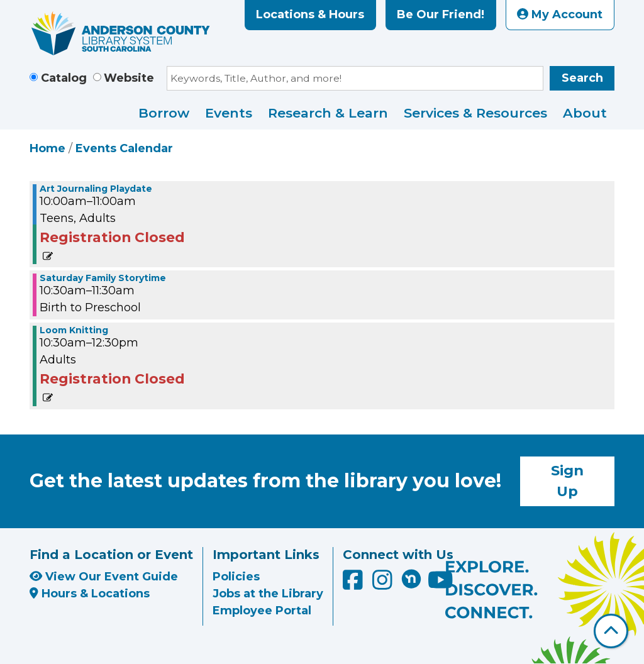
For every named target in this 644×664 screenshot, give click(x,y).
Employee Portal (262, 611)
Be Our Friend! (441, 14)
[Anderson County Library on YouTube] (441, 585)
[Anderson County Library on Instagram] (384, 585)
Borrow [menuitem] (164, 113)
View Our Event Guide (104, 577)
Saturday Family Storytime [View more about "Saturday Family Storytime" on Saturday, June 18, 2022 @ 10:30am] (103, 278)
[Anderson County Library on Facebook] (354, 585)
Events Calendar (124, 148)
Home (47, 148)
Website (129, 78)
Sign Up (567, 481)
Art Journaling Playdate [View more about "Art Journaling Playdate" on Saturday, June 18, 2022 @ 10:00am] (96, 189)
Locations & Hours (310, 14)
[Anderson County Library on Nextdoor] (411, 578)
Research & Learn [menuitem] (328, 113)
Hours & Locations (90, 594)
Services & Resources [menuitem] (475, 113)
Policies (236, 577)
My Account (560, 14)
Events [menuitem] (229, 113)
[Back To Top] (611, 631)
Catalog (64, 78)
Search (582, 78)
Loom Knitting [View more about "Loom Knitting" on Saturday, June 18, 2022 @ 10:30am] (74, 330)
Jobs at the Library (268, 594)
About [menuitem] (585, 113)
